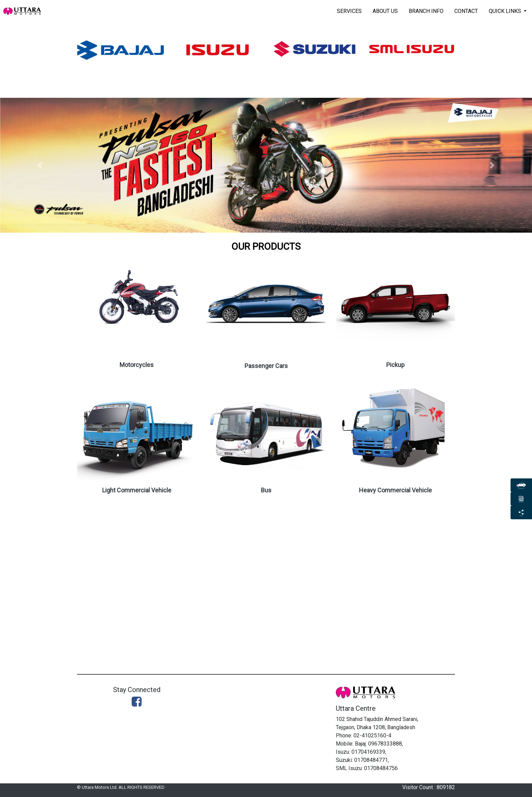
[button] (40, 165)
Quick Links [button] (506, 11)
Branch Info (426, 11)
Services (349, 11)
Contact (466, 11)
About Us (385, 11)
